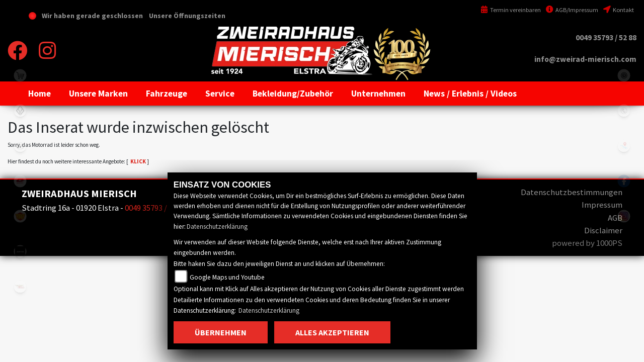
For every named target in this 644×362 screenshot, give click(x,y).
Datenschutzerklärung (217, 227)
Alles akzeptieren (332, 332)
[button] (98, 94)
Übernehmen (221, 332)
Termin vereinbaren (511, 10)
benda (20, 111)
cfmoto (20, 146)
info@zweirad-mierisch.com (585, 59)
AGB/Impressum (572, 10)
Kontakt (619, 10)
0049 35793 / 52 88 (606, 37)
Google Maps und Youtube (227, 277)
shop (20, 75)
